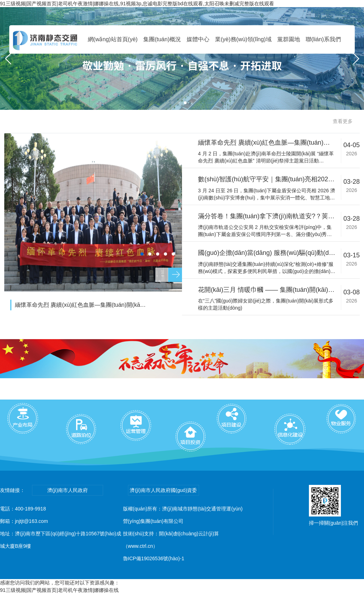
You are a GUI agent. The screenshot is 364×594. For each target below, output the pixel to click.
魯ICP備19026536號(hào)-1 (154, 558)
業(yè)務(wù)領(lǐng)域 (243, 39)
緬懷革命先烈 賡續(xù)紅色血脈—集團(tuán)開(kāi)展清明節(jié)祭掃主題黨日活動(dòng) (81, 305)
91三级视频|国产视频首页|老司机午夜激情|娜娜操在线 (59, 590)
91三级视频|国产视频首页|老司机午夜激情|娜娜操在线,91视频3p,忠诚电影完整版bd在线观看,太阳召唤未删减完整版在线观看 (137, 4)
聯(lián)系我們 (323, 39)
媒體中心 (198, 39)
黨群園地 (289, 39)
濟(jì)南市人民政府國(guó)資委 (163, 490)
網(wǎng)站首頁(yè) (113, 39)
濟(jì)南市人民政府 (68, 490)
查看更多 (343, 121)
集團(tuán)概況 (162, 39)
